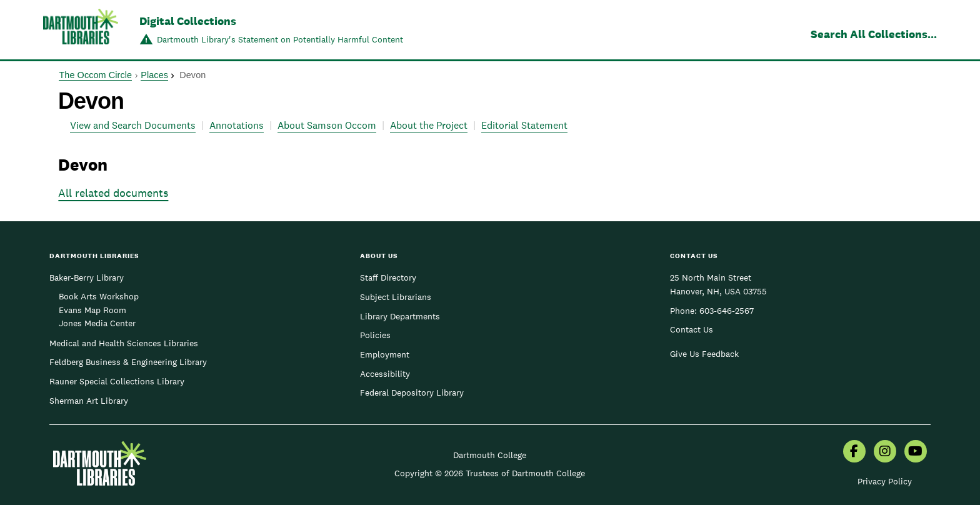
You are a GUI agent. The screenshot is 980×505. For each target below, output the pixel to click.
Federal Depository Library (412, 392)
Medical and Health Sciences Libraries (124, 343)
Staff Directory (388, 277)
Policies (375, 335)
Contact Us (692, 329)
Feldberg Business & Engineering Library (128, 362)
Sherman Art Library (89, 401)
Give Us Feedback (704, 354)
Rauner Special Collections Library (117, 381)
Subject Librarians (396, 297)
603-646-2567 (727, 311)
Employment (385, 354)
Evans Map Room (92, 310)
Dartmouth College (490, 455)
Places (154, 75)
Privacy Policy (885, 481)
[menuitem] (854, 452)
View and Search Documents (133, 125)
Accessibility (385, 374)
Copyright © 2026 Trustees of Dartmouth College (490, 473)
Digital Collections (188, 21)
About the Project (429, 125)
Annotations (237, 125)
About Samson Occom (327, 125)
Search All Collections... (874, 34)
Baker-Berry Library (87, 277)
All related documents (113, 193)
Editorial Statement (524, 125)
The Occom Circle (95, 75)
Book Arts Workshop (99, 296)
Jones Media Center (97, 323)
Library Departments (400, 316)
